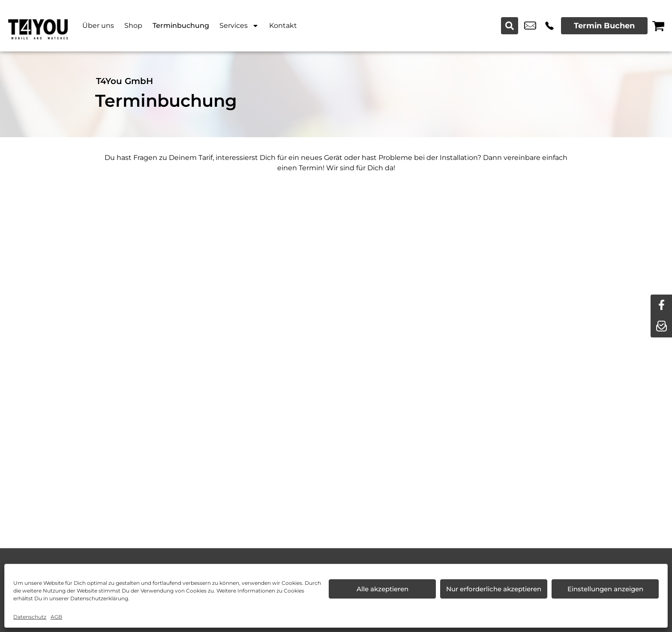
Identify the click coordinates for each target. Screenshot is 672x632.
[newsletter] (661, 327)
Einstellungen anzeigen (605, 589)
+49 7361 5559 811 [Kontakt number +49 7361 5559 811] (549, 26)
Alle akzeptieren (382, 589)
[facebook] (661, 305)
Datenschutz (30, 617)
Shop (133, 26)
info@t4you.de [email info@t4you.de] (530, 26)
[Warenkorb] (658, 26)
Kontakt (283, 26)
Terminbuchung (181, 26)
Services (239, 26)
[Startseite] (39, 26)
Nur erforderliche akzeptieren (494, 589)
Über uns (98, 26)
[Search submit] (510, 26)
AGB (56, 617)
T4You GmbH (124, 81)
